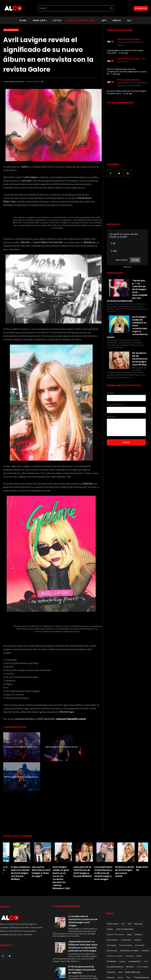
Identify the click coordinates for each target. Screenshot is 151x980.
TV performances (141, 947)
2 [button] (77, 864)
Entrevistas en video (129, 921)
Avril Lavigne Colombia (15, 82)
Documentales (126, 915)
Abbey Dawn (113, 894)
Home (23, 20)
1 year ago (123, 53)
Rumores (111, 947)
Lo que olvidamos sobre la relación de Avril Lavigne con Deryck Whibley (138, 843)
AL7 (130, 20)
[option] (13, 831)
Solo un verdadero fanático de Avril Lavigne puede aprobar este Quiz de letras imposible (75, 846)
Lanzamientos (135, 931)
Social (120, 947)
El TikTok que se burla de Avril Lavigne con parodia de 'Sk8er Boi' (116, 843)
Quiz (120, 942)
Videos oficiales (123, 953)
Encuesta (140, 915)
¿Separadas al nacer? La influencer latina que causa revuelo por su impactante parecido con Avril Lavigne (83, 916)
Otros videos (143, 937)
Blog (129, 904)
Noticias (130, 937)
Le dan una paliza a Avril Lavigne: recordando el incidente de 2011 (96, 842)
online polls (127, 267)
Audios (110, 899)
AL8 (130, 894)
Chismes (138, 904)
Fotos (57, 20)
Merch (117, 20)
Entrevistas (11, 30)
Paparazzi (111, 942)
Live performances (115, 937)
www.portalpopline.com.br (71, 719)
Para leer (40, 20)
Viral (135, 953)
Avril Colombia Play (82, 20)
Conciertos (126, 910)
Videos (110, 953)
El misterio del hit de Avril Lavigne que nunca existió (33, 842)
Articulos (138, 894)
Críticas (138, 910)
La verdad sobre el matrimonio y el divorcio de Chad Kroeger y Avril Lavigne (12, 843)
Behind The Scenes (116, 904)
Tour (128, 947)
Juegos (122, 931)
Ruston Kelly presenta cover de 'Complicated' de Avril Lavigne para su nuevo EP (127, 71)
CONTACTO (141, 8)
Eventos (145, 921)
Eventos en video (115, 926)
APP (104, 20)
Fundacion (111, 931)
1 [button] (74, 864)
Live (146, 931)
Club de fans (112, 910)
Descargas (112, 915)
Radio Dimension (133, 942)
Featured (130, 926)
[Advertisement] (129, 469)
